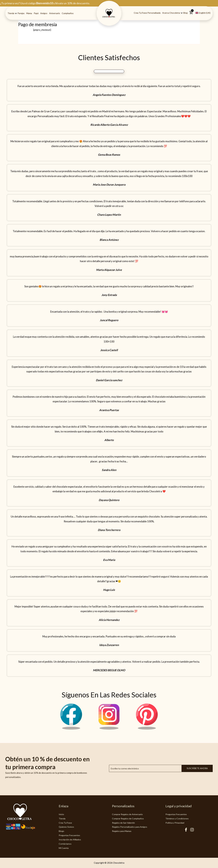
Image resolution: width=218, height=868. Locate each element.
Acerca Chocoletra (171, 13)
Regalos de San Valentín (124, 823)
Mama (29, 13)
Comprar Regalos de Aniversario (128, 814)
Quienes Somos (66, 827)
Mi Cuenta (64, 848)
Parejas (21, 13)
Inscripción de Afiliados (70, 839)
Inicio (62, 814)
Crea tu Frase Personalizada (147, 13)
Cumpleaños (68, 13)
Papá (36, 13)
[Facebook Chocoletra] (71, 729)
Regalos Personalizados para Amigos (131, 827)
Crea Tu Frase (66, 823)
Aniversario (55, 13)
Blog (185, 13)
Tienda (11, 13)
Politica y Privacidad (176, 823)
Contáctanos (65, 844)
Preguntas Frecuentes (70, 835)
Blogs (62, 831)
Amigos (44, 13)
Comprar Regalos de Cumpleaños (129, 818)
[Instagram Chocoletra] (109, 729)
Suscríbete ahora (197, 768)
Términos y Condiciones (177, 818)
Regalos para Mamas (123, 831)
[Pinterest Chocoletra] (147, 729)
